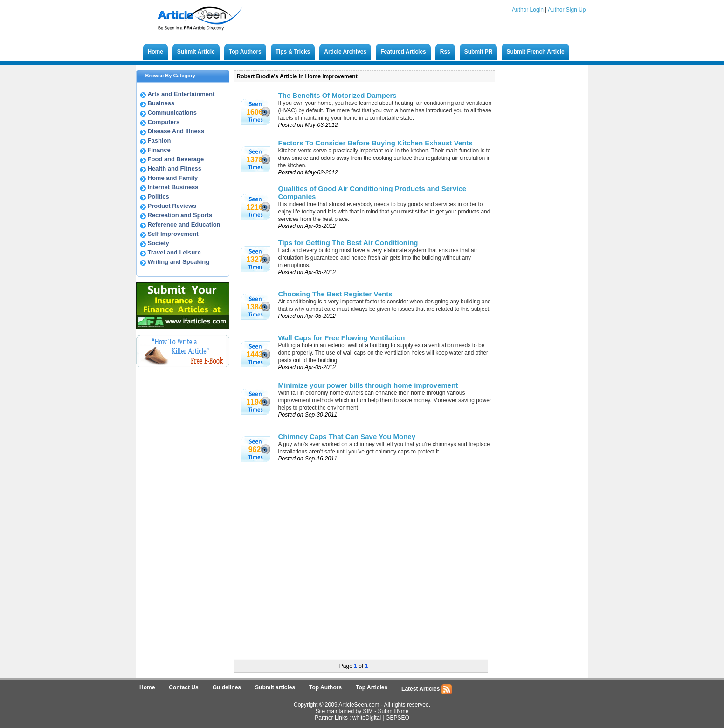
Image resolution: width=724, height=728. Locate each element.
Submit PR (479, 52)
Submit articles (275, 687)
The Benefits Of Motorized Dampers (338, 95)
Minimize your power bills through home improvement (368, 385)
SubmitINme (393, 711)
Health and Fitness (175, 168)
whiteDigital (367, 718)
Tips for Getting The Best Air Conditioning (348, 243)
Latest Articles (427, 689)
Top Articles (372, 687)
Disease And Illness (176, 131)
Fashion (159, 141)
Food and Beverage (176, 159)
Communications (172, 113)
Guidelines (227, 687)
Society (159, 243)
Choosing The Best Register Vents (335, 294)
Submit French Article (535, 52)
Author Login (528, 10)
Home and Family (173, 178)
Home (155, 52)
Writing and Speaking (179, 262)
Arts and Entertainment (181, 94)
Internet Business (173, 187)
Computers (164, 122)
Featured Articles (403, 52)
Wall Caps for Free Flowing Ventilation (342, 338)
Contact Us (183, 687)
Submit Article (196, 52)
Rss (445, 52)
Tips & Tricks (293, 52)
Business (161, 103)
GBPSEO (397, 718)
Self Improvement (173, 234)
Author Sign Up (567, 10)
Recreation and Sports (180, 215)
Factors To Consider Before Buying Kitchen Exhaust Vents (376, 143)
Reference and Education (184, 224)
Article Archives (345, 52)
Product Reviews (172, 206)
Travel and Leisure (174, 252)
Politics (159, 196)
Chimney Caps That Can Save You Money (347, 436)
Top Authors (245, 52)
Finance (159, 150)
